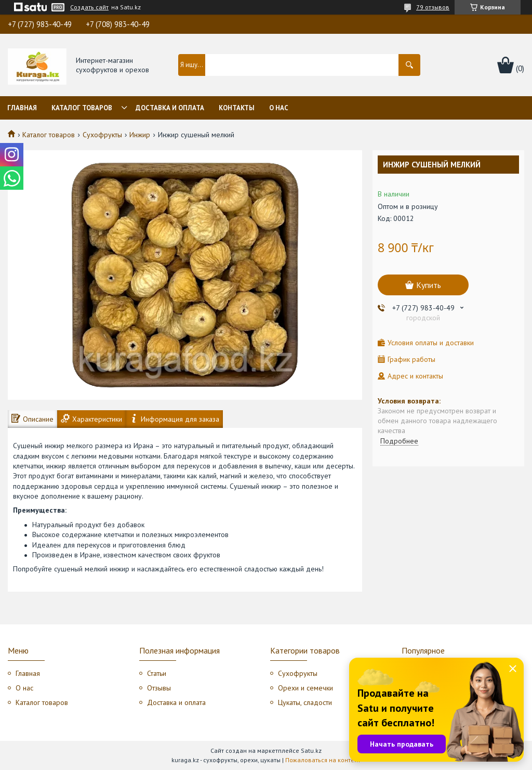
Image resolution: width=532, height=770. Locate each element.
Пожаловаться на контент (323, 760)
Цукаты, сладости (305, 702)
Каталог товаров (82, 108)
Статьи (157, 673)
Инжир (140, 135)
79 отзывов (433, 7)
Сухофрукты (102, 135)
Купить (429, 285)
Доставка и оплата (170, 108)
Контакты (237, 108)
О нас (279, 108)
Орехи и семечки (305, 688)
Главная (22, 108)
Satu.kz (311, 751)
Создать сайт (89, 7)
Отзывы (159, 688)
